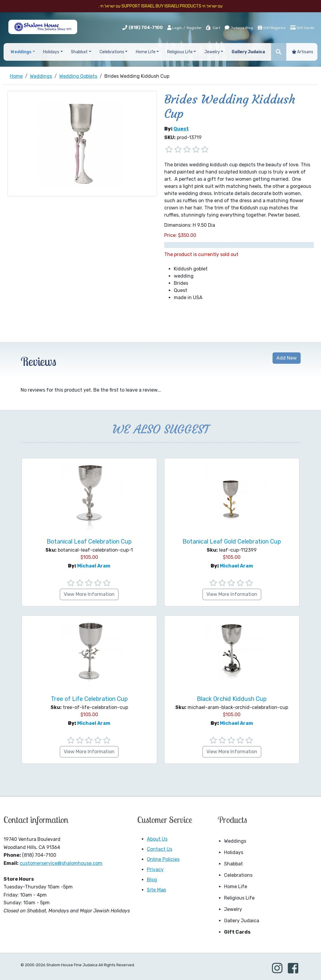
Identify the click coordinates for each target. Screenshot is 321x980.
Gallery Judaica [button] (248, 52)
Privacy (155, 869)
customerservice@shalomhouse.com (61, 863)
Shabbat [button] (79, 52)
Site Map (156, 890)
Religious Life (239, 898)
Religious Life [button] (180, 52)
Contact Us (160, 849)
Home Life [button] (146, 52)
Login (175, 28)
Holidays (234, 852)
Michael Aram (94, 566)
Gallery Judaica (242, 921)
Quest (181, 129)
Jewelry (233, 909)
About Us (157, 839)
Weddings (235, 841)
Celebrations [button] (112, 52)
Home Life (236, 887)
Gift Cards (302, 28)
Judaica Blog (239, 28)
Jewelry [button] (212, 52)
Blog (152, 880)
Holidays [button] (51, 52)
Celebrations (238, 875)
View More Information (89, 594)
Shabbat (233, 864)
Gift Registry (272, 28)
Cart (213, 28)
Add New (287, 358)
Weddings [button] (21, 52)
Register (194, 28)
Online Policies (163, 859)
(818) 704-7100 (146, 28)
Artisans (303, 52)
